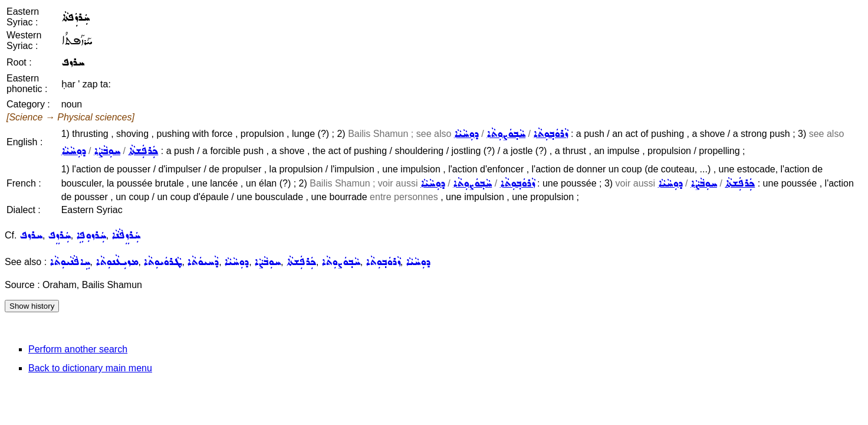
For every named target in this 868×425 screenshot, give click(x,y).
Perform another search (78, 349)
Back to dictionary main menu (90, 368)
